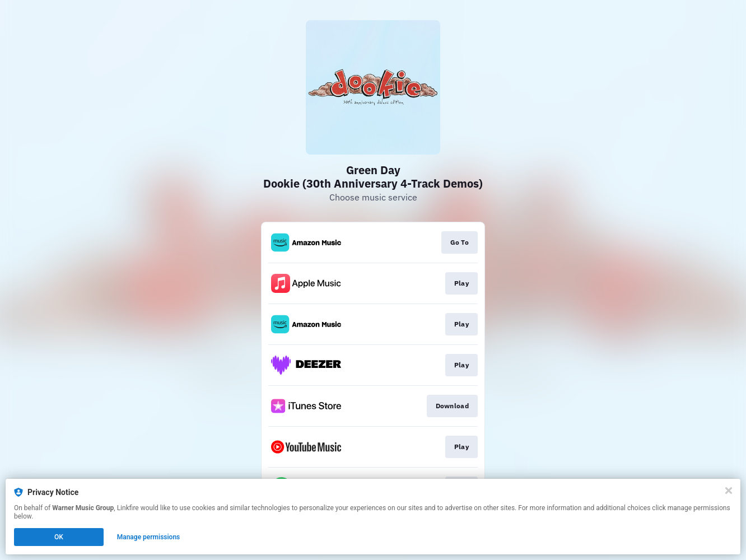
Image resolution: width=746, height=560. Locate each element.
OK (59, 537)
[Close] (729, 491)
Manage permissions (149, 537)
